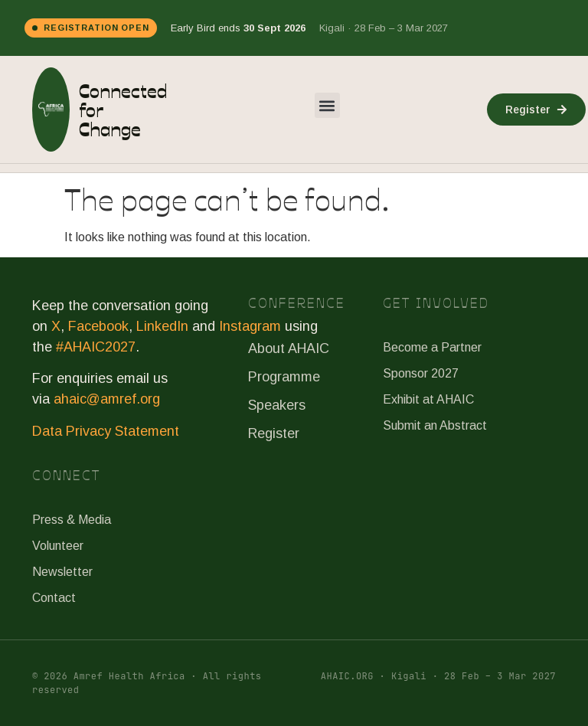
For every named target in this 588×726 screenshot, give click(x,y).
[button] (327, 105)
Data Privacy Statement (106, 431)
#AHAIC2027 (96, 347)
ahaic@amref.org (107, 399)
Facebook (98, 326)
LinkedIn (162, 326)
